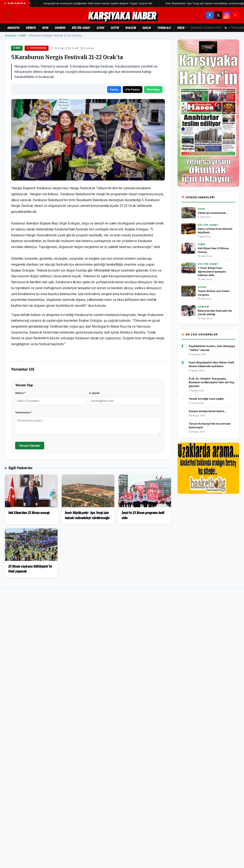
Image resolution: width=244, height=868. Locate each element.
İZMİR (22, 36)
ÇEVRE (101, 28)
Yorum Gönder (30, 446)
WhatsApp (153, 90)
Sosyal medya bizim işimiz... (208, 411)
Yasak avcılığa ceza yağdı (206, 399)
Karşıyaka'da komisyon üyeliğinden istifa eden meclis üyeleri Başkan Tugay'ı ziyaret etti (105, 3)
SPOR (45, 28)
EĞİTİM (115, 28)
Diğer (182, 28)
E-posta (94, 393)
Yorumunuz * (24, 412)
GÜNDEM (31, 28)
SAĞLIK (147, 28)
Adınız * (20, 393)
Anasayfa (14, 28)
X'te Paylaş (133, 90)
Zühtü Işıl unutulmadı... (213, 213)
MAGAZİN (131, 28)
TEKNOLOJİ (164, 28)
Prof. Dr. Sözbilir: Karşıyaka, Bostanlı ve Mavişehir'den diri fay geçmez (212, 382)
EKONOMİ (60, 28)
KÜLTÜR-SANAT (81, 28)
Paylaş (114, 90)
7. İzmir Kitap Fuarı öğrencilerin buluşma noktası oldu (212, 272)
